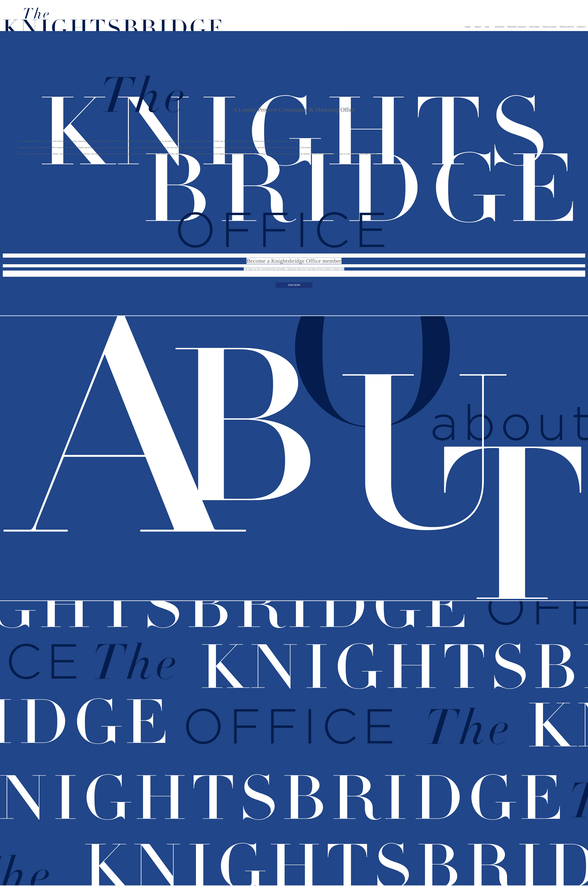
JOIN (487, 27)
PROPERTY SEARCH (517, 27)
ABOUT (478, 27)
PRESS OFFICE (567, 27)
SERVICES (500, 27)
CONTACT (581, 27)
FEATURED (534, 27)
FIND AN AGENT (550, 27)
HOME (468, 27)
